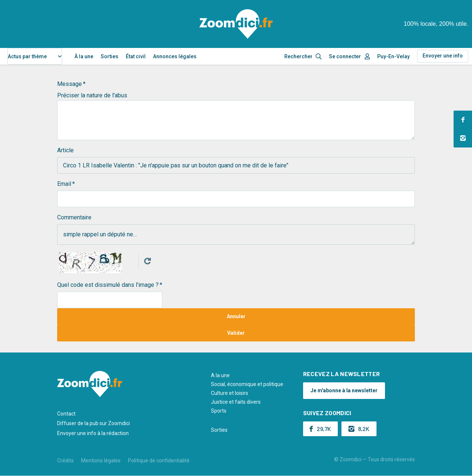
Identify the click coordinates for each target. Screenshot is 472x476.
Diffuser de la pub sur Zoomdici (93, 423)
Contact (66, 414)
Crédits (65, 461)
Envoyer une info (443, 56)
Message (70, 84)
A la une (220, 375)
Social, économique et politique (247, 384)
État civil (136, 56)
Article (65, 150)
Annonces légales (175, 56)
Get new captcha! (147, 261)
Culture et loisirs (230, 393)
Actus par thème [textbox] (27, 56)
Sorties (110, 56)
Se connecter (345, 56)
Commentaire (74, 217)
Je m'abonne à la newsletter (344, 390)
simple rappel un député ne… (236, 234)
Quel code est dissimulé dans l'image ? (108, 285)
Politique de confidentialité (159, 461)
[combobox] (35, 56)
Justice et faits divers (236, 402)
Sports (219, 411)
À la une (84, 56)
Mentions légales (101, 461)
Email (64, 184)
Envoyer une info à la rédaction (93, 433)
